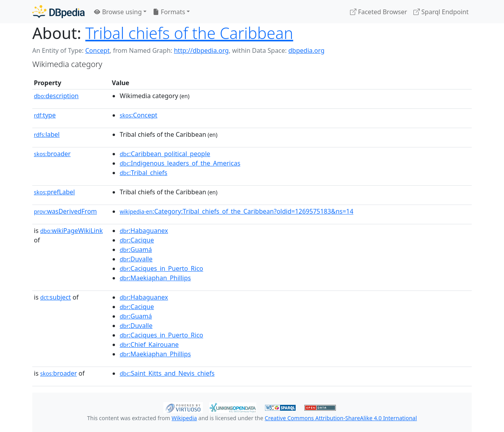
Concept (97, 50)
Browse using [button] (118, 12)
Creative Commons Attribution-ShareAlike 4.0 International (341, 418)
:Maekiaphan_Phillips (155, 278)
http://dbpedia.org (201, 50)
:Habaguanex (144, 231)
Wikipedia (184, 418)
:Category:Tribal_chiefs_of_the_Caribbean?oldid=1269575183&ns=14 (236, 211)
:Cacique (137, 240)
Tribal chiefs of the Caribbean (189, 33)
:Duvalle (136, 259)
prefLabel (54, 192)
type (45, 115)
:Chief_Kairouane (149, 344)
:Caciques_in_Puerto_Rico (161, 268)
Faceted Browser (379, 12)
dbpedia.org (306, 50)
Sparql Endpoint (441, 12)
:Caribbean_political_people (165, 154)
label (47, 134)
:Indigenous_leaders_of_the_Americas (180, 163)
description (56, 96)
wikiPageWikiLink (71, 231)
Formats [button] (169, 12)
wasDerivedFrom (65, 211)
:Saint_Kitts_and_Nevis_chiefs (167, 373)
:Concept (139, 115)
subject (56, 297)
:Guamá (136, 250)
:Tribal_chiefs (144, 173)
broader (52, 154)
